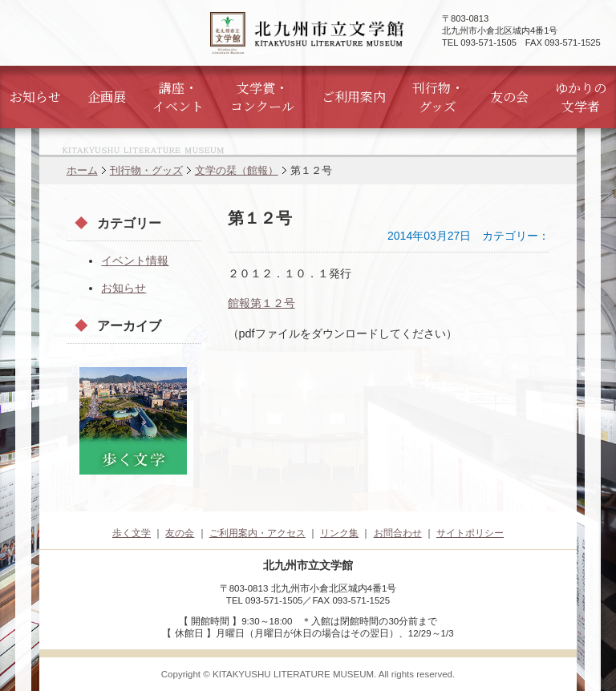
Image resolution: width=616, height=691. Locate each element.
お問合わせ (398, 533)
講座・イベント (178, 97)
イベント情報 (135, 261)
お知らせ (35, 97)
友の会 (509, 97)
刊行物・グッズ (438, 97)
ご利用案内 (354, 97)
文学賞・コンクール (262, 97)
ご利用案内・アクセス (257, 533)
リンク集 (339, 533)
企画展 (107, 97)
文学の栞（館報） (237, 170)
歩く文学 (132, 533)
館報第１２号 (261, 303)
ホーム (82, 170)
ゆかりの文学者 (581, 97)
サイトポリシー (470, 533)
